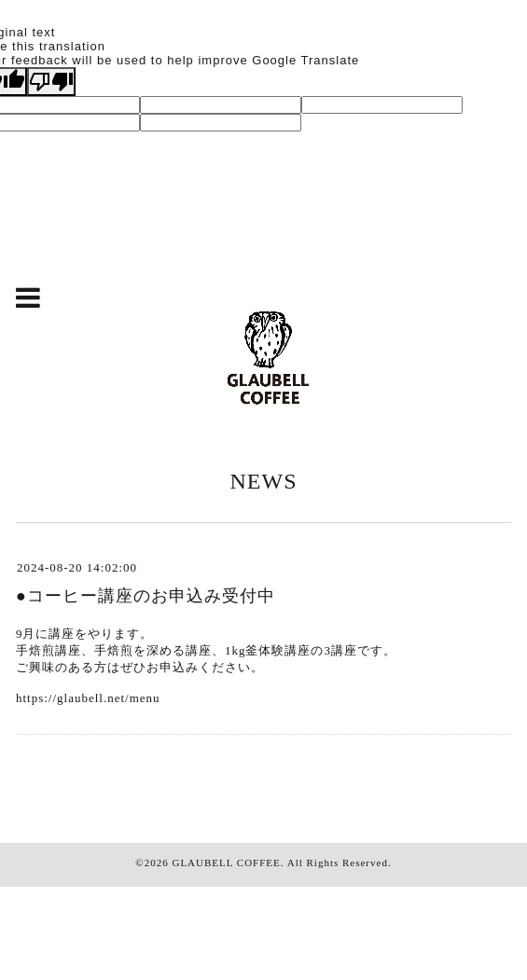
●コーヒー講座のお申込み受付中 (146, 596)
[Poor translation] (51, 82)
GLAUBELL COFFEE (226, 863)
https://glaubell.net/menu (88, 698)
